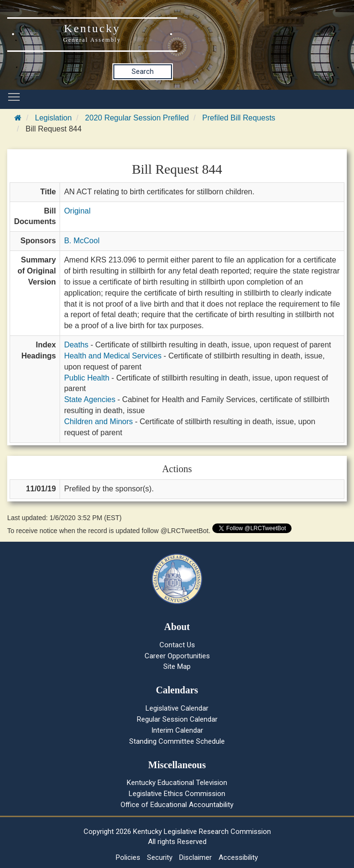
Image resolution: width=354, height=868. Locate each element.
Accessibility (238, 857)
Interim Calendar (177, 730)
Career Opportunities (177, 656)
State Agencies (90, 399)
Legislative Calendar (177, 708)
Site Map (177, 666)
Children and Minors (98, 422)
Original (77, 211)
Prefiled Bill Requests (239, 118)
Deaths (76, 345)
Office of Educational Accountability (177, 805)
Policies (128, 857)
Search (143, 71)
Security (160, 857)
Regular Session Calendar (177, 719)
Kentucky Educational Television (177, 783)
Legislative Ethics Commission (177, 794)
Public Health (86, 378)
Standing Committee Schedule (177, 741)
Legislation (54, 118)
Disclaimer (195, 857)
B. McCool (82, 241)
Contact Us (177, 645)
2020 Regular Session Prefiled (137, 118)
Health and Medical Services (113, 356)
